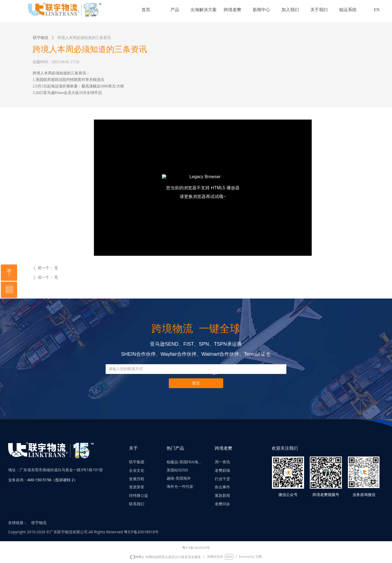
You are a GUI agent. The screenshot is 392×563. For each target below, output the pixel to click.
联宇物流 (41, 38)
